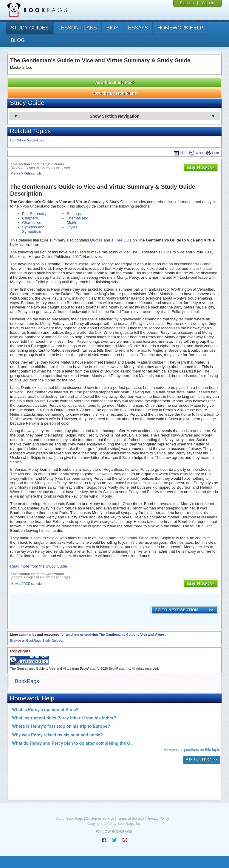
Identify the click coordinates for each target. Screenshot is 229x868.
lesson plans (77, 28)
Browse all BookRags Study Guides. (37, 641)
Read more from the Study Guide (39, 566)
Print (212, 153)
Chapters (30, 218)
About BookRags (69, 819)
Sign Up (187, 3)
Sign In (208, 3)
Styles (72, 227)
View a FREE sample (26, 173)
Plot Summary (34, 214)
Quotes (96, 240)
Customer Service (100, 819)
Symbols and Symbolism (33, 229)
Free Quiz (123, 240)
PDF (180, 153)
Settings (74, 214)
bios (113, 28)
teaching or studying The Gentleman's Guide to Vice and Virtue (115, 635)
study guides (30, 28)
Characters (32, 223)
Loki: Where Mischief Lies (27, 140)
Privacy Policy (158, 819)
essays (138, 28)
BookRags (27, 681)
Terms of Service (130, 819)
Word (196, 153)
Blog (18, 40)
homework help (180, 28)
